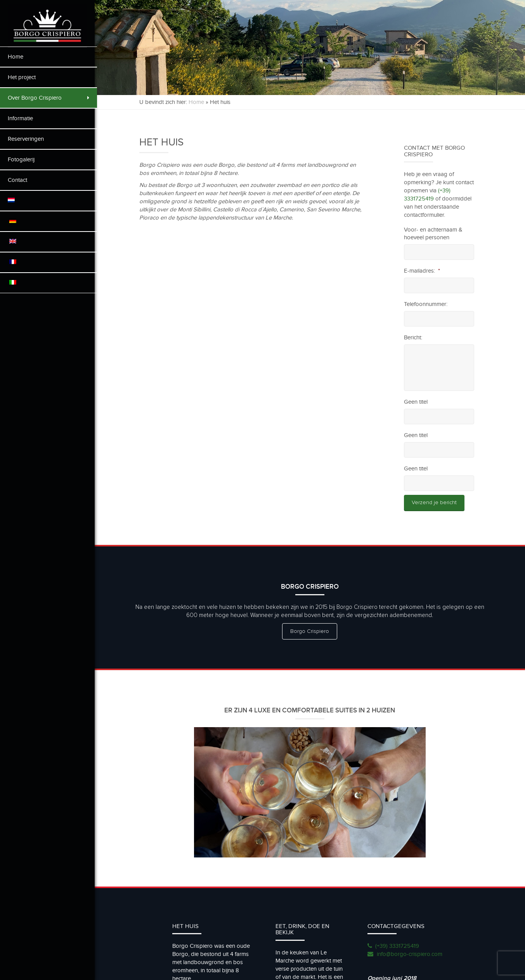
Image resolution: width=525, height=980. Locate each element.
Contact (17, 180)
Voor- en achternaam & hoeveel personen (434, 233)
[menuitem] (49, 201)
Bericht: (413, 337)
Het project (22, 77)
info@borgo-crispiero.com (410, 953)
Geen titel (416, 402)
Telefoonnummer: (426, 304)
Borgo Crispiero (311, 631)
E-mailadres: (422, 271)
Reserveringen (26, 139)
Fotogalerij (21, 159)
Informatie (20, 118)
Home (16, 57)
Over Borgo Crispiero (49, 98)
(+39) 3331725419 (398, 945)
